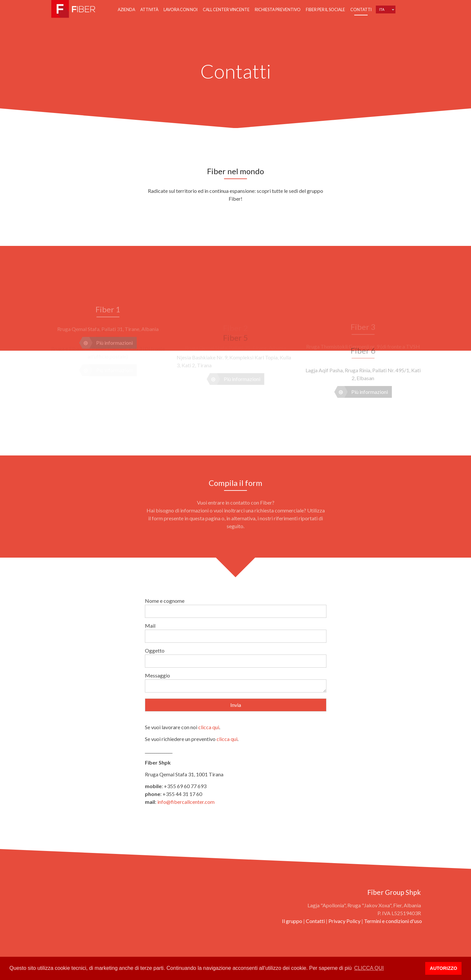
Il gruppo (292, 921)
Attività (149, 10)
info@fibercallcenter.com (186, 802)
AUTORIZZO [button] (444, 968)
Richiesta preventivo (278, 10)
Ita (382, 9)
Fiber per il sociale (325, 10)
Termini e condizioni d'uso (393, 921)
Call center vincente (226, 10)
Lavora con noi (181, 10)
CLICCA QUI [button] (369, 968)
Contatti (361, 10)
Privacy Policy (344, 921)
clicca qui (209, 727)
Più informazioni (363, 375)
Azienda (126, 10)
